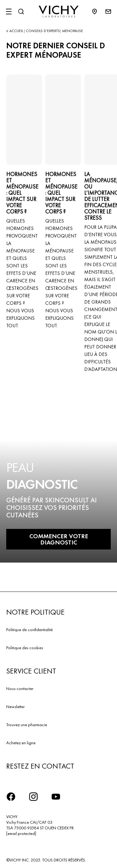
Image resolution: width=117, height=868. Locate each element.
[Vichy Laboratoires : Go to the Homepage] (59, 12)
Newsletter (15, 707)
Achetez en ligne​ (21, 743)
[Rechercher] (21, 12)
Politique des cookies (25, 648)
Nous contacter (20, 688)
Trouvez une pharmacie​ (27, 725)
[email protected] (21, 833)
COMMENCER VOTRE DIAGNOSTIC (59, 539)
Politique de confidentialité (29, 630)
